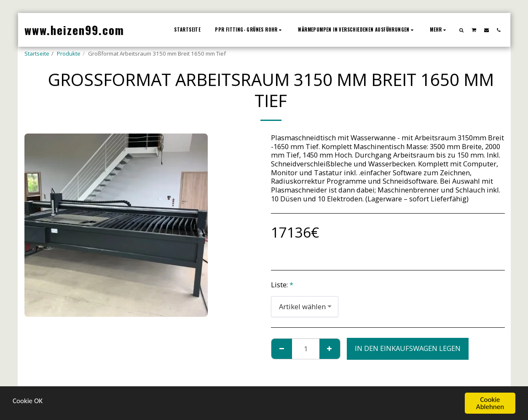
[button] (461, 30)
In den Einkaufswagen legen (408, 348)
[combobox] (305, 307)
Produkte (69, 54)
